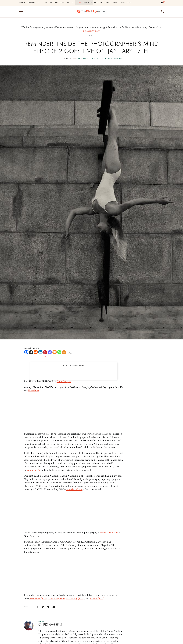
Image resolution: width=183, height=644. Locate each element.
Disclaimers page (91, 31)
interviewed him (74, 489)
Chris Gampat (66, 58)
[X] (31, 352)
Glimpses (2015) (57, 599)
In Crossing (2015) (75, 599)
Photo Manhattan (109, 533)
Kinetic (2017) (97, 599)
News (91, 36)
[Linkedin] (40, 352)
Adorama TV (34, 470)
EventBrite (33, 390)
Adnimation (80, 365)
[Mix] (55, 352)
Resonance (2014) (38, 599)
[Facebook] (26, 352)
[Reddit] (36, 352)
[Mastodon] (50, 352)
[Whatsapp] (59, 352)
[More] (64, 352)
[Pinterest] (45, 354)
